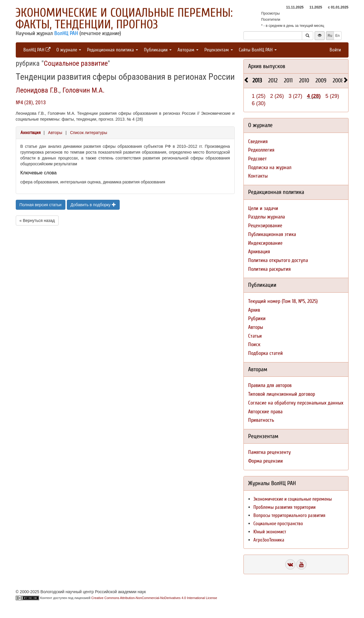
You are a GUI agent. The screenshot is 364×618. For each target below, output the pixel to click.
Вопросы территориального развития (289, 515)
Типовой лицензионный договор (282, 394)
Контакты (258, 176)
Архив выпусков (267, 66)
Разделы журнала (267, 217)
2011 (288, 80)
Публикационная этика (272, 234)
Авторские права (265, 412)
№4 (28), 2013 (31, 102)
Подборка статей (265, 353)
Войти (335, 50)
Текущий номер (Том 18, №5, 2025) (283, 301)
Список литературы (89, 133)
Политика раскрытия (269, 269)
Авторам (188, 50)
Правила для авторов (270, 385)
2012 (273, 80)
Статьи (255, 336)
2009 (321, 80)
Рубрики (257, 318)
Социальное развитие (76, 63)
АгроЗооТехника (269, 540)
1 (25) (259, 96)
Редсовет (257, 159)
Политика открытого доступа (278, 260)
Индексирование (265, 243)
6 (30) (259, 103)
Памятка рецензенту (269, 452)
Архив (254, 310)
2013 (257, 80)
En (338, 36)
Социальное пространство (278, 524)
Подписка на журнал (270, 167)
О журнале (69, 50)
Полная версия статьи (41, 205)
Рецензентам (219, 50)
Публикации (158, 50)
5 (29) (332, 96)
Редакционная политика (113, 50)
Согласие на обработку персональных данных (296, 403)
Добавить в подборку (93, 205)
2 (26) (277, 96)
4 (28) (314, 96)
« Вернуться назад (37, 221)
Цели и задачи (263, 208)
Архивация (259, 252)
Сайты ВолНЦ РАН (258, 50)
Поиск (254, 344)
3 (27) (296, 96)
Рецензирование (265, 226)
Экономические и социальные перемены (293, 499)
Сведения (258, 142)
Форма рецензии (265, 461)
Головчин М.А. (83, 90)
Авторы (55, 133)
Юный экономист (270, 532)
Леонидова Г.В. (38, 90)
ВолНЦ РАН (66, 33)
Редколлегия (261, 150)
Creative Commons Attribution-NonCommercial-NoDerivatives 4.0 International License (154, 598)
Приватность (261, 420)
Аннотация (31, 133)
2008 (338, 80)
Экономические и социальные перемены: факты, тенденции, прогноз (124, 19)
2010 (304, 80)
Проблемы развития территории (284, 507)
